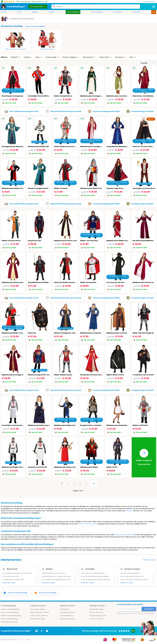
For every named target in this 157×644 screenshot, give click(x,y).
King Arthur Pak (34, 241)
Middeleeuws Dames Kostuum (14, 282)
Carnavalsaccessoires (9, 622)
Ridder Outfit (112, 467)
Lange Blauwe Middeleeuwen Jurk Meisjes (124, 146)
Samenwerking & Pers (98, 616)
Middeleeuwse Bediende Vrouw (119, 425)
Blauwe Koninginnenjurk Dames (41, 188)
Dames (4, 12)
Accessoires (118, 12)
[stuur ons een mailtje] (46, 593)
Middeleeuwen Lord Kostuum (119, 333)
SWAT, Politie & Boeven (39, 616)
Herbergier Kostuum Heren (144, 188)
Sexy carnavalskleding (9, 619)
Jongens (52, 12)
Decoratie (137, 12)
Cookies (28, 640)
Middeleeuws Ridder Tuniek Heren (16, 333)
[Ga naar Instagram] (37, 631)
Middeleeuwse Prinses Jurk (65, 241)
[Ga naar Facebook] (42, 631)
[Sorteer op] (148, 63)
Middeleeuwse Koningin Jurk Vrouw (95, 146)
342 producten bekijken (35, 26)
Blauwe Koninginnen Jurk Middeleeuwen (71, 333)
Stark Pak (32, 333)
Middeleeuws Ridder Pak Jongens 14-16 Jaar (20, 467)
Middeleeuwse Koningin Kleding (15, 375)
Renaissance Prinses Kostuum (93, 375)
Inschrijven (149, 609)
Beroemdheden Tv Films (40, 612)
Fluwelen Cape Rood (115, 188)
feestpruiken (129, 535)
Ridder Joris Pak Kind (89, 241)
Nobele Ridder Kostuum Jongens (68, 146)
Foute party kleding (38, 609)
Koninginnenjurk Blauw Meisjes (15, 146)
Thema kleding (97, 12)
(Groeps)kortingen (97, 609)
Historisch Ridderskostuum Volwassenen (71, 282)
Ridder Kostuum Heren (11, 241)
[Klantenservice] (150, 2)
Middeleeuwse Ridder (89, 467)
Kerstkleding (65, 609)
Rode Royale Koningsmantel (13, 96)
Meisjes (35, 12)
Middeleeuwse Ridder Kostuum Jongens (97, 188)
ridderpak (129, 511)
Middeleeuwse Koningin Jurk (92, 96)
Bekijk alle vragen (150, 560)
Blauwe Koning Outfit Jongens (41, 375)
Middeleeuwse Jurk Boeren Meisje (121, 96)
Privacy (21, 640)
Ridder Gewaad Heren (63, 96)
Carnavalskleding (73, 12)
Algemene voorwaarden (9, 640)
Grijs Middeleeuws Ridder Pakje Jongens (45, 282)
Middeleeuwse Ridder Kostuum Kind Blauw (72, 425)
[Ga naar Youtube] (47, 631)
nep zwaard (119, 535)
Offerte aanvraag (96, 612)
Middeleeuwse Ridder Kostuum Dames (122, 241)
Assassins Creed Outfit (37, 467)
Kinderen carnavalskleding (11, 616)
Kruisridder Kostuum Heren (13, 425)
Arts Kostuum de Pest (115, 282)
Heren (19, 12)
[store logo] (13, 7)
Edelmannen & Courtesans (16, 49)
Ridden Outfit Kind (140, 425)
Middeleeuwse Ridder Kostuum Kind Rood (19, 188)
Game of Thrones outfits (88, 524)
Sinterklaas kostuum (68, 612)
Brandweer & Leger (38, 619)
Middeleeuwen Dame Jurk (65, 467)
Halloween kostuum (67, 619)
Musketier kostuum (47, 49)
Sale (154, 12)
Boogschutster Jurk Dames (92, 425)
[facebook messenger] (15, 593)
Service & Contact (97, 619)
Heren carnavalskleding (10, 612)
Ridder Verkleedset (88, 282)
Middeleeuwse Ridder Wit (38, 146)
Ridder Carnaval (61, 188)
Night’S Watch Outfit (115, 375)
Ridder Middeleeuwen (63, 375)
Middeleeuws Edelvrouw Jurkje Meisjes (44, 425)
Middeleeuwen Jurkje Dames (92, 333)
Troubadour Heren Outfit (143, 375)
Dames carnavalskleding (10, 609)
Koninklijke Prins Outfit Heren (40, 96)
